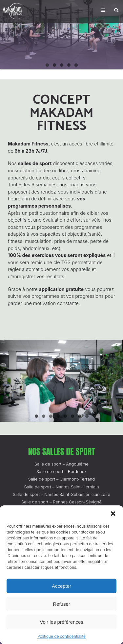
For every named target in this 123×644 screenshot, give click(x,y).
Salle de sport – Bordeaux (62, 471)
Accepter (61, 586)
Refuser (61, 604)
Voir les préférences (61, 622)
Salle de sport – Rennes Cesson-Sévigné (61, 502)
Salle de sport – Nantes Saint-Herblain (61, 487)
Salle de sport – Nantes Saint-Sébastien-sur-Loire (61, 494)
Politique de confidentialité (61, 636)
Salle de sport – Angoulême (61, 464)
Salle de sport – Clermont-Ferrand (62, 479)
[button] (113, 514)
